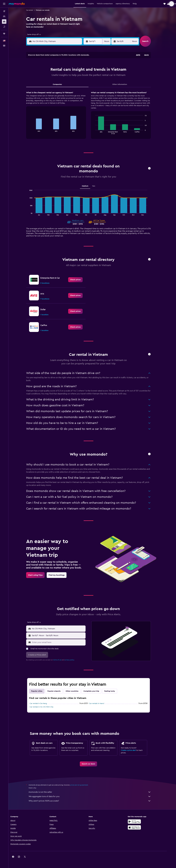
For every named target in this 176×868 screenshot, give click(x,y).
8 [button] (84, 70)
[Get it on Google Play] (141, 822)
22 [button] (84, 82)
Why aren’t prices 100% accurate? (93, 801)
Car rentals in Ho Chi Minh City (45, 707)
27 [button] (72, 88)
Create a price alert (132, 750)
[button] (4, 4)
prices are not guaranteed (83, 785)
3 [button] (55, 70)
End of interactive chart (33, 130)
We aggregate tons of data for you (93, 796)
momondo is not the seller (93, 792)
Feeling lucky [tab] (113, 691)
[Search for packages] (4, 27)
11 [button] (60, 76)
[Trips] (4, 34)
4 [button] (61, 70)
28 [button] (78, 88)
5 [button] (66, 70)
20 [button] (72, 82)
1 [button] (84, 64)
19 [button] (66, 82)
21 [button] (78, 82)
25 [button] (60, 88)
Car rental (33, 10)
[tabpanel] (92, 117)
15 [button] (84, 76)
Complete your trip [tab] (95, 691)
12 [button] (66, 76)
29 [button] (84, 88)
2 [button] (49, 70)
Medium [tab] (89, 186)
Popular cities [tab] (41, 691)
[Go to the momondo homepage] (17, 4)
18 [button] (61, 82)
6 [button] (72, 70)
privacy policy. (73, 660)
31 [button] (55, 94)
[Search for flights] (4, 11)
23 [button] (49, 88)
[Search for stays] (4, 16)
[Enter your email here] (62, 642)
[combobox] (37, 34)
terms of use (61, 660)
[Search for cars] (4, 22)
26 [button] (66, 88)
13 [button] (72, 76)
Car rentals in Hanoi (100, 703)
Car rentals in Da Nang (42, 703)
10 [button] (55, 76)
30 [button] (49, 94)
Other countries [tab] (76, 691)
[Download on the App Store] (141, 827)
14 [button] (78, 76)
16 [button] (49, 82)
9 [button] (49, 76)
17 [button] (55, 82)
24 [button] (55, 88)
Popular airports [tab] (58, 691)
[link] (79, 280)
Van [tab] (97, 186)
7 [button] (78, 70)
